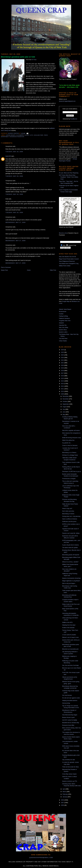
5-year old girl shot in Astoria (70, 545)
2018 (63, 371)
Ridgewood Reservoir (17, 137)
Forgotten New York (65, 321)
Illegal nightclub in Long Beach (71, 581)
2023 (63, 358)
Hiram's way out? (67, 508)
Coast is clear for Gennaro (70, 445)
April (64, 789)
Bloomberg (20, 135)
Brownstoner (63, 311)
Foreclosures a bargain (69, 479)
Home (29, 270)
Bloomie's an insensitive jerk (70, 649)
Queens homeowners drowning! (71, 578)
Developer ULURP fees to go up (71, 471)
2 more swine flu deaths (69, 635)
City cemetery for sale (68, 760)
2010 (63, 391)
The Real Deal (63, 339)
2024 (63, 355)
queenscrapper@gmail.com (41, 858)
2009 (63, 394)
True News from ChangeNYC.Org (69, 264)
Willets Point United (65, 266)
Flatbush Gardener (64, 318)
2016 (63, 376)
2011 (63, 389)
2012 (63, 386)
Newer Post (4, 270)
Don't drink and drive (68, 511)
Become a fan (63, 233)
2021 (63, 363)
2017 (63, 373)
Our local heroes (67, 695)
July (64, 409)
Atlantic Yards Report (65, 309)
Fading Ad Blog (63, 316)
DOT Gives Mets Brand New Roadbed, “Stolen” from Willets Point (69, 177)
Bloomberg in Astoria (68, 514)
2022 (63, 360)
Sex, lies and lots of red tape (70, 665)
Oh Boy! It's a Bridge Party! (70, 455)
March (65, 792)
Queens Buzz (63, 330)
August (65, 407)
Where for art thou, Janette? (70, 562)
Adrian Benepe (11, 135)
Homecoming (66, 703)
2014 (63, 381)
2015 (63, 378)
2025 (63, 352)
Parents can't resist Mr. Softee (71, 533)
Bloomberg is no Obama (69, 453)
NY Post (34, 60)
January (65, 797)
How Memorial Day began (70, 715)
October (65, 401)
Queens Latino (63, 332)
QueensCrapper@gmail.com (67, 101)
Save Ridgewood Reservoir (67, 261)
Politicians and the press (69, 521)
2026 (63, 350)
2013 (63, 384)
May (64, 414)
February (65, 794)
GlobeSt (61, 323)
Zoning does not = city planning (71, 516)
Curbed (61, 314)
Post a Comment (6, 267)
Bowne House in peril (68, 717)
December (66, 396)
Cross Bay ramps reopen (69, 774)
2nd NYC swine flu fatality (70, 720)
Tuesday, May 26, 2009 (14, 152)
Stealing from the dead (69, 625)
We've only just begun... (69, 583)
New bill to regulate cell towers (71, 430)
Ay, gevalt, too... (67, 443)
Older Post (53, 270)
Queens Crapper (14, 133)
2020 (63, 365)
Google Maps (66, 301)
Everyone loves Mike (68, 725)
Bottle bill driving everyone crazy (71, 438)
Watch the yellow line (68, 440)
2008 (63, 800)
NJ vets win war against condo (71, 698)
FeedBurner (74, 119)
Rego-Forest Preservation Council (69, 259)
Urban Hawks (63, 341)
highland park (39, 135)
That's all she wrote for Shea (70, 767)
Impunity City (63, 325)
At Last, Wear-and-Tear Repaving (69, 173)
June (64, 412)
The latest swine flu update (70, 548)
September (66, 404)
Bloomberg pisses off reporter (71, 555)
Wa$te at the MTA (67, 622)
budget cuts (29, 135)
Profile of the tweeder (68, 628)
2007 (63, 803)
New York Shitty (64, 327)
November (66, 399)
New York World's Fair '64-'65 (67, 257)
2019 (63, 368)
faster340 (8, 156)
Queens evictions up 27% (70, 781)
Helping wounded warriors (70, 700)
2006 (63, 805)
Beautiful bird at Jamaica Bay (71, 723)
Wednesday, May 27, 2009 (15, 222)
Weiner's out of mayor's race (70, 637)
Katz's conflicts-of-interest (70, 519)
